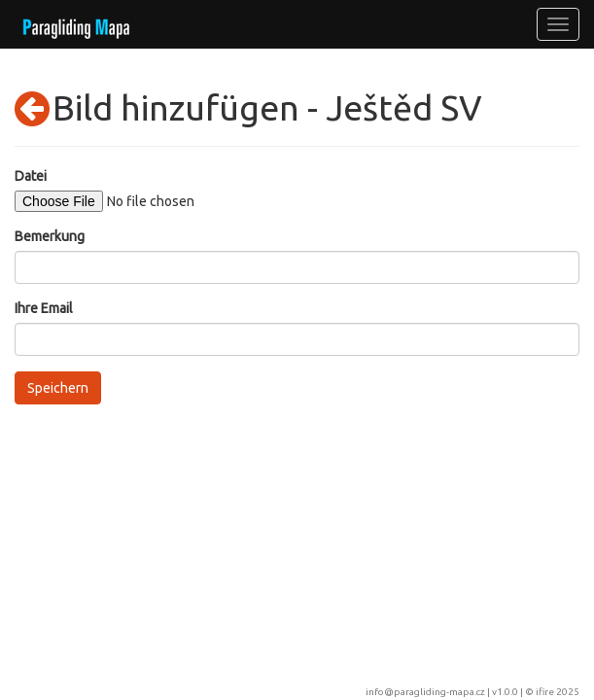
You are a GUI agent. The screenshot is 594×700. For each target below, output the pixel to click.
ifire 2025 (558, 692)
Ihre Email (44, 308)
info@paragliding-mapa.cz (425, 692)
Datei (31, 176)
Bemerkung (50, 236)
